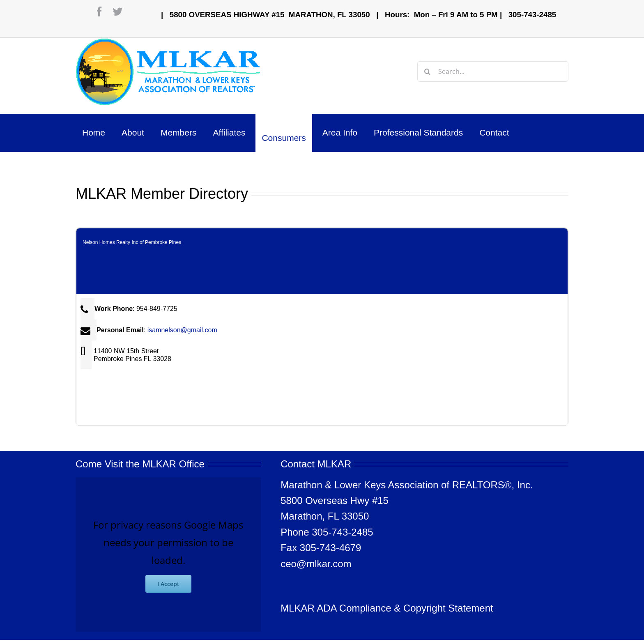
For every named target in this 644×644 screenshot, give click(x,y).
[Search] (428, 71)
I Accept (168, 584)
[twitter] (117, 11)
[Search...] (493, 71)
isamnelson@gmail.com (182, 330)
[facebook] (99, 11)
